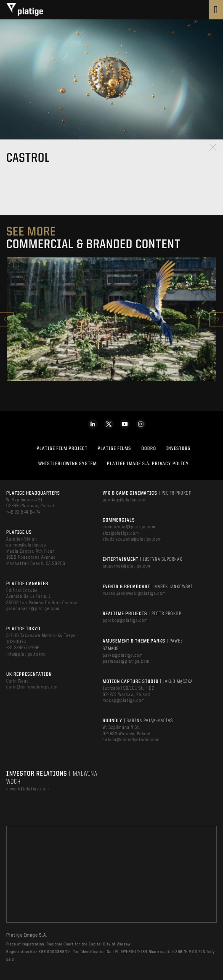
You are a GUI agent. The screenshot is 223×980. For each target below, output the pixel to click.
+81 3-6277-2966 (23, 648)
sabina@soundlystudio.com (131, 740)
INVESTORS (178, 449)
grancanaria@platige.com (33, 609)
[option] (111, 319)
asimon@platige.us (26, 545)
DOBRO (149, 449)
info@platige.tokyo (26, 654)
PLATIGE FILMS (114, 449)
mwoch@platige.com (28, 789)
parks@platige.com (123, 656)
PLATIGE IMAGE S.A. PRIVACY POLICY (148, 464)
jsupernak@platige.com (127, 566)
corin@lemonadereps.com (33, 687)
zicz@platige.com (121, 533)
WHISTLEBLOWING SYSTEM (68, 464)
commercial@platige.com (129, 527)
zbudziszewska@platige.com (132, 539)
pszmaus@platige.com (126, 661)
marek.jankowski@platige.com (134, 594)
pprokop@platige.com (125, 500)
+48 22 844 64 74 (24, 512)
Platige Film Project (62, 449)
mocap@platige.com (124, 701)
